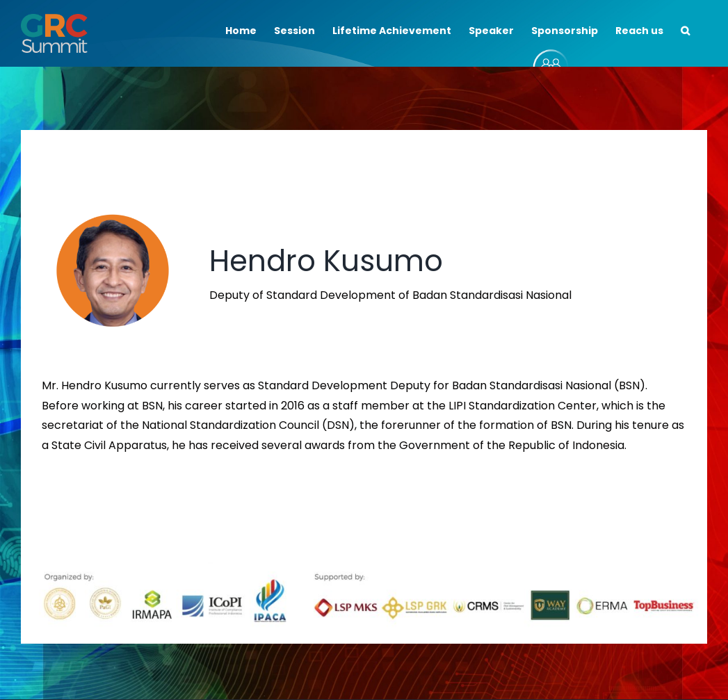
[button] (685, 29)
